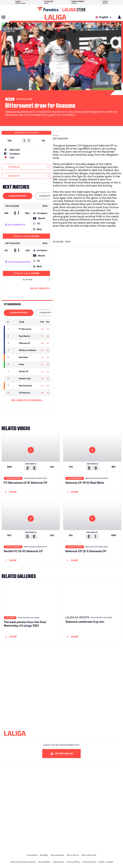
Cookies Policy (89, 862)
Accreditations (57, 855)
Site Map (44, 855)
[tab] (18, 196)
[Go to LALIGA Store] (61, 9)
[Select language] (104, 17)
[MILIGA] (118, 17)
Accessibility (44, 862)
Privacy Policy (73, 862)
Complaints (32, 855)
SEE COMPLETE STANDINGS (27, 400)
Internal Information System (23, 862)
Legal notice (58, 862)
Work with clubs (89, 855)
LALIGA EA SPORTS (18, 196)
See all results (40, 288)
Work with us (73, 855)
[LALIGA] (55, 17)
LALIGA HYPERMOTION (50, 196)
